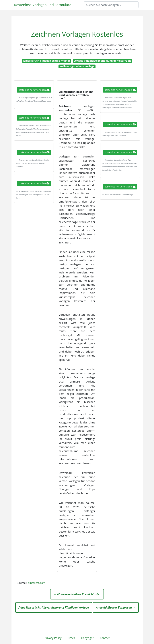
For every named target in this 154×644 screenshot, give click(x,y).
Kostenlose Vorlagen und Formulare (43, 5)
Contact (105, 638)
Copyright (87, 638)
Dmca (71, 638)
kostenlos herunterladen (34, 90)
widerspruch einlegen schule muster (47, 61)
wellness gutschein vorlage (77, 66)
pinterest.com (37, 583)
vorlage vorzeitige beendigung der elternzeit (102, 61)
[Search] (111, 5)
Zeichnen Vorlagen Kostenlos (77, 34)
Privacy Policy (53, 638)
